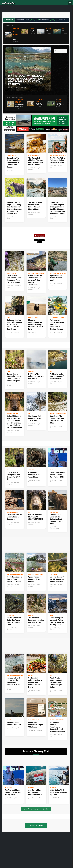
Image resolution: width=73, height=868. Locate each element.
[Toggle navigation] (70, 3)
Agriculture (54, 512)
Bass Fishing (11, 615)
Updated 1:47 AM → (64, 20)
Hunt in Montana (34, 156)
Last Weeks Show (34, 720)
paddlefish (53, 575)
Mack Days (53, 470)
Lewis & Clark (11, 273)
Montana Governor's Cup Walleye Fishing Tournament (42, 273)
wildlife (31, 470)
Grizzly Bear (11, 200)
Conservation (11, 156)
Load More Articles (36, 825)
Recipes (31, 676)
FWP (51, 372)
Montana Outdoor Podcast (59, 720)
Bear (8, 318)
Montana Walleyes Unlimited (59, 156)
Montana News (33, 318)
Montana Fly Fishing (35, 200)
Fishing (9, 720)
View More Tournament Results (36, 809)
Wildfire (31, 372)
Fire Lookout (54, 200)
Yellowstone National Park (59, 318)
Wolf (30, 414)
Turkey (9, 372)
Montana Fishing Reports (58, 273)
